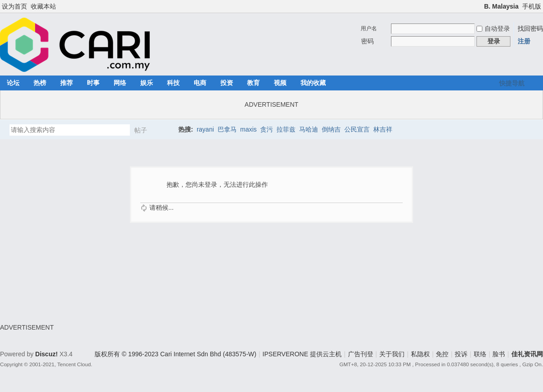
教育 (253, 83)
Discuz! (47, 354)
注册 (524, 41)
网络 (120, 83)
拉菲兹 (286, 129)
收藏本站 (43, 6)
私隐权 (420, 354)
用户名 (369, 28)
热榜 (40, 83)
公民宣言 (357, 129)
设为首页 (14, 6)
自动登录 (493, 28)
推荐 (67, 83)
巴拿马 (227, 129)
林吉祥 (383, 129)
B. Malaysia (501, 6)
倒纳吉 (331, 129)
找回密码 (530, 28)
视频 (280, 83)
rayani (205, 129)
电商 (200, 83)
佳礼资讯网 (527, 354)
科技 (173, 83)
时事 (93, 83)
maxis (249, 129)
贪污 (267, 129)
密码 (367, 41)
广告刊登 (361, 354)
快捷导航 (512, 83)
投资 (227, 83)
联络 (480, 354)
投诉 (461, 354)
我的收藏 (313, 83)
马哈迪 (309, 129)
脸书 (499, 354)
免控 (442, 354)
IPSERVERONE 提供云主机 (302, 354)
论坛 (13, 83)
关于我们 (392, 354)
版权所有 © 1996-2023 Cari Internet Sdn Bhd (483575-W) (175, 354)
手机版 (532, 6)
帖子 (141, 130)
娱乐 (147, 83)
